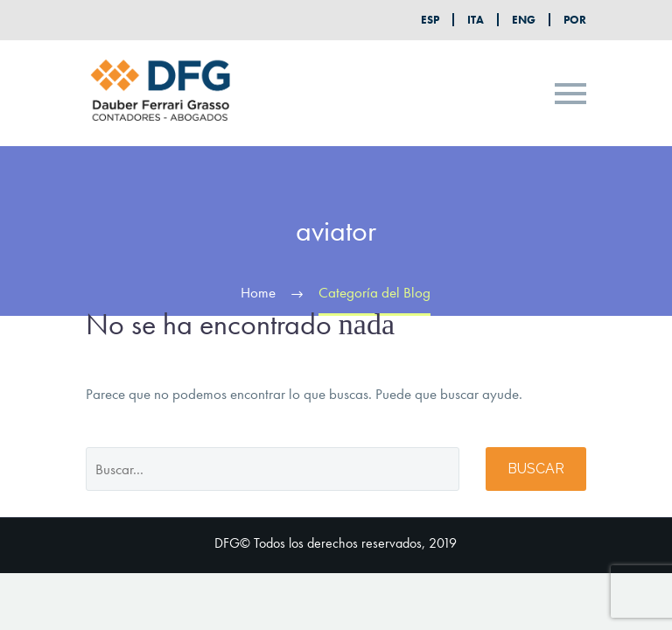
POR (575, 20)
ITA (476, 20)
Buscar (536, 469)
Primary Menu (570, 94)
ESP (430, 20)
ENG (524, 20)
